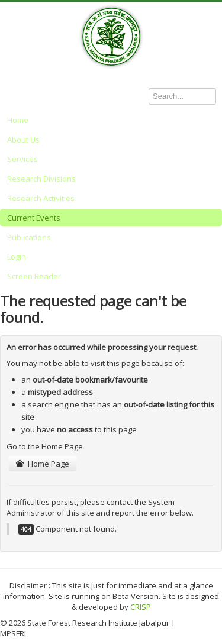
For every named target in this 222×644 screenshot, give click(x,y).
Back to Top (201, 623)
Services (22, 159)
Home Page (43, 464)
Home (18, 120)
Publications (29, 237)
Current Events (34, 218)
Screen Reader (34, 276)
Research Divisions (41, 179)
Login (17, 257)
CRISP (141, 607)
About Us (23, 140)
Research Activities (41, 198)
